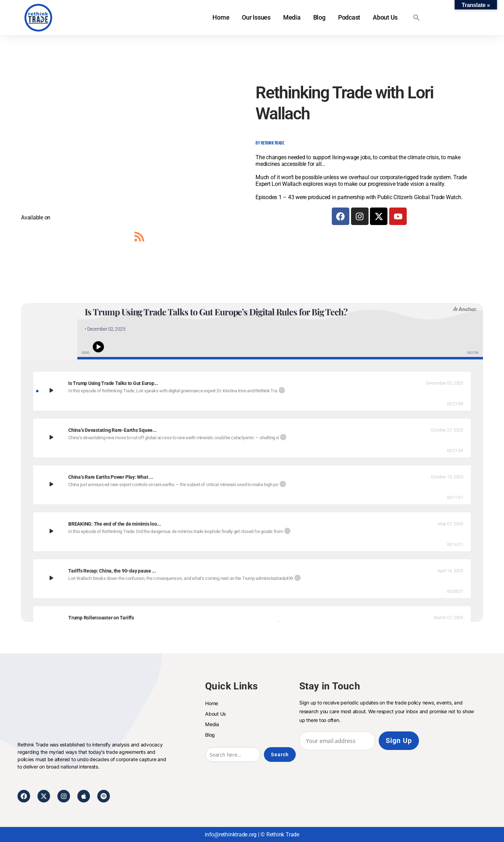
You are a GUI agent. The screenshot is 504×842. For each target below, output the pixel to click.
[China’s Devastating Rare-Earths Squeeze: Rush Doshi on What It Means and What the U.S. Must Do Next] (252, 430)
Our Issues (256, 17)
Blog (319, 17)
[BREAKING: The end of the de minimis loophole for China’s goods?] (252, 524)
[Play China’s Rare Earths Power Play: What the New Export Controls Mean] (51, 484)
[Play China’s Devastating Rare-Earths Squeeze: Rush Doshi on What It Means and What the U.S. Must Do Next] (51, 437)
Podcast (349, 17)
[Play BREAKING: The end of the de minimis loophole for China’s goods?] (51, 531)
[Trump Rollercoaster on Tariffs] (252, 618)
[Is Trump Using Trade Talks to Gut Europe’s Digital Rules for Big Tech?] (252, 383)
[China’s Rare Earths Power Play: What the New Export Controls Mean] (252, 477)
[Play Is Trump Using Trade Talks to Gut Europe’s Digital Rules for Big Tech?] (51, 390)
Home (221, 17)
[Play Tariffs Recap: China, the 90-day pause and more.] (51, 578)
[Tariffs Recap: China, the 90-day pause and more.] (252, 571)
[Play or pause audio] (98, 347)
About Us (385, 17)
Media (292, 17)
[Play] (51, 390)
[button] (416, 17)
